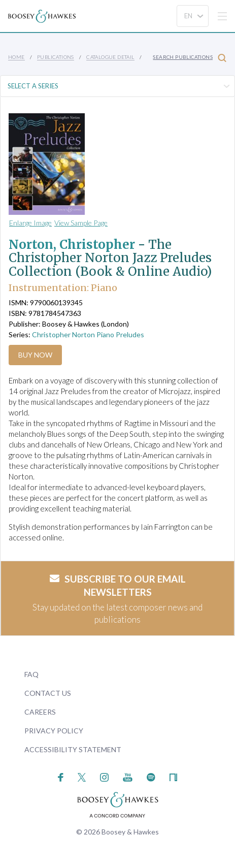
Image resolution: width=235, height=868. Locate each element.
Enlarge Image (30, 223)
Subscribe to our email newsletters (118, 586)
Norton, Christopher (72, 245)
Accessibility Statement (73, 749)
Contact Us (48, 693)
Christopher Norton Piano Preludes (88, 334)
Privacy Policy (54, 731)
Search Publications (190, 58)
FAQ (31, 674)
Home (16, 57)
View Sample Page (81, 223)
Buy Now (35, 355)
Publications (56, 57)
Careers (40, 712)
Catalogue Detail (110, 57)
